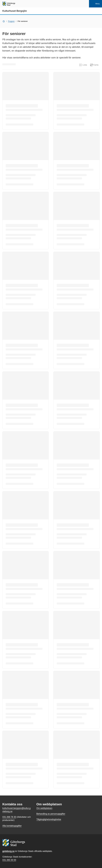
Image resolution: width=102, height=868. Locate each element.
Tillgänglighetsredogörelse (49, 819)
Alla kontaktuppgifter (12, 826)
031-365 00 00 (9, 860)
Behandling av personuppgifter (51, 814)
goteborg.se (8, 851)
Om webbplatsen (44, 808)
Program (11, 21)
